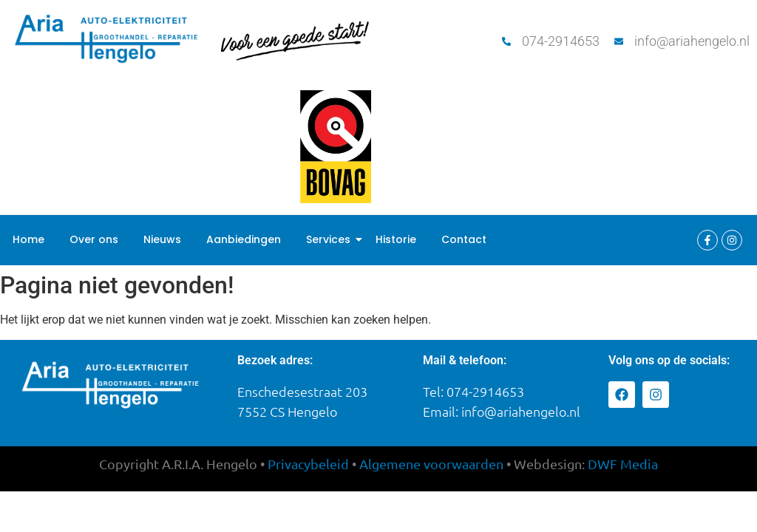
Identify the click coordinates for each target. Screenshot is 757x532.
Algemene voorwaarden (431, 464)
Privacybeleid (308, 464)
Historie (396, 239)
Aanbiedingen (244, 239)
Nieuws (162, 239)
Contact (464, 239)
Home (28, 239)
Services (331, 239)
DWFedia (623, 464)
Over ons (94, 239)
